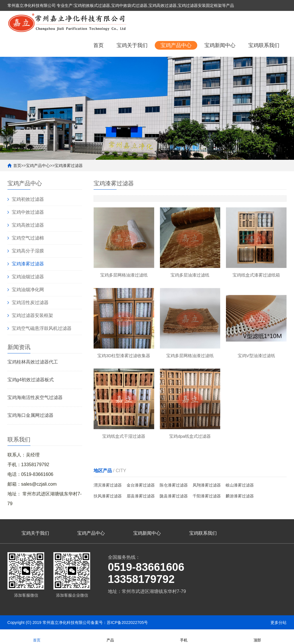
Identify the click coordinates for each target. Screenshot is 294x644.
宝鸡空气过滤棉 (28, 238)
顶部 (257, 636)
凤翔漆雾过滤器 (207, 485)
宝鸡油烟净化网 (28, 290)
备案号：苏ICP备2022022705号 (119, 622)
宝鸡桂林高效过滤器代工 (33, 362)
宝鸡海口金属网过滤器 (30, 415)
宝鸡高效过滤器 (28, 225)
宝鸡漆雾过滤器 (69, 166)
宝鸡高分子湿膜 (28, 251)
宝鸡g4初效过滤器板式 (31, 380)
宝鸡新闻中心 (220, 45)
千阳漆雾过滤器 (207, 496)
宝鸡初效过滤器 (28, 199)
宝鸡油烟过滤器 (28, 277)
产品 (110, 636)
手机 (184, 636)
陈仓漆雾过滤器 (174, 485)
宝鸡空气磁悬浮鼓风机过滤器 (42, 328)
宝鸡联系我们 (264, 45)
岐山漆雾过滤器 (240, 485)
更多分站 (278, 622)
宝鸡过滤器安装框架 (32, 315)
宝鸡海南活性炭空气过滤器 (35, 397)
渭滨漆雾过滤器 (108, 485)
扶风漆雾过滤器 (108, 496)
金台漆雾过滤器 (141, 485)
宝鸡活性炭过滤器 (30, 302)
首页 (98, 45)
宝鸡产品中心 (176, 45)
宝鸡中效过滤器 (28, 212)
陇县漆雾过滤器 (174, 496)
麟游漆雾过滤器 (240, 496)
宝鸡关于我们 (132, 45)
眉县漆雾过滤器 (141, 496)
